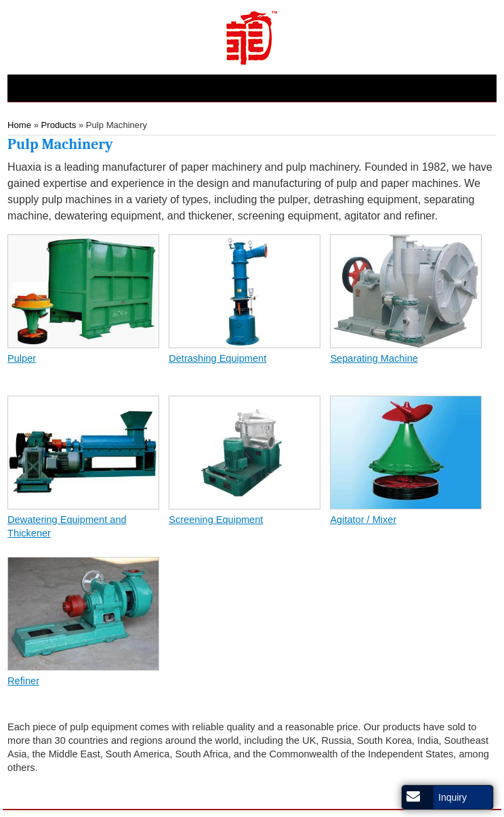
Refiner (23, 681)
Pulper (22, 358)
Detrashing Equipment (217, 358)
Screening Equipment (216, 520)
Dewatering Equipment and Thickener (67, 526)
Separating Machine (374, 358)
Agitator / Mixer (363, 520)
